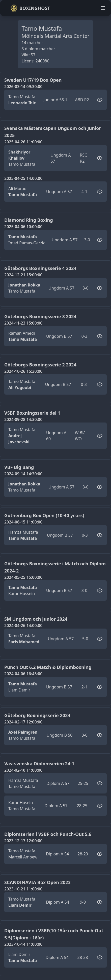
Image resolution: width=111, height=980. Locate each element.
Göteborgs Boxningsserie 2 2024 (40, 365)
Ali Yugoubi (20, 387)
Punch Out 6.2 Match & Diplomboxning (48, 667)
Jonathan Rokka (24, 285)
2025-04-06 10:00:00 (23, 227)
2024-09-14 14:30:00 (23, 474)
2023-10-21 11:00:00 (23, 889)
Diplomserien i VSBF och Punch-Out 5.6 (48, 834)
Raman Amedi (22, 333)
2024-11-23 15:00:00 (23, 323)
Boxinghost (30, 8)
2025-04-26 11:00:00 (23, 142)
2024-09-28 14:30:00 (23, 419)
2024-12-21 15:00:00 (23, 275)
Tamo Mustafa (22, 97)
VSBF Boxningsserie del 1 (32, 413)
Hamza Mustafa (23, 532)
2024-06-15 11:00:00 (23, 522)
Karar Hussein (22, 594)
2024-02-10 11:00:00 (23, 770)
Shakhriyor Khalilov (19, 155)
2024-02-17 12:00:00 (23, 722)
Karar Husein (21, 803)
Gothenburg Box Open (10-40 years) (44, 515)
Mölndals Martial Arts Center (56, 36)
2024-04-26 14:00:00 (23, 626)
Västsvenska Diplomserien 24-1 (39, 764)
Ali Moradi (18, 189)
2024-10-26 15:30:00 (23, 371)
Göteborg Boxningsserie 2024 (37, 715)
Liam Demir (19, 690)
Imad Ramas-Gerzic (27, 243)
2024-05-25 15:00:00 (23, 577)
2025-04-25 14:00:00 (23, 178)
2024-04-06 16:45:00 (23, 674)
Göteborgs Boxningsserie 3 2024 (40, 316)
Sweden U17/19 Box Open (33, 80)
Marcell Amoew (23, 857)
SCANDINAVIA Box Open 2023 (37, 882)
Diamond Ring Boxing (29, 220)
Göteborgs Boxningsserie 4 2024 (40, 268)
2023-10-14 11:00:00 (23, 944)
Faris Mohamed (24, 642)
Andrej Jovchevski (19, 439)
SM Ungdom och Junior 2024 (36, 619)
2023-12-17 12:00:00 (23, 841)
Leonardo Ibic (22, 103)
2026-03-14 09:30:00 (23, 87)
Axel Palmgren (23, 732)
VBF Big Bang (19, 467)
